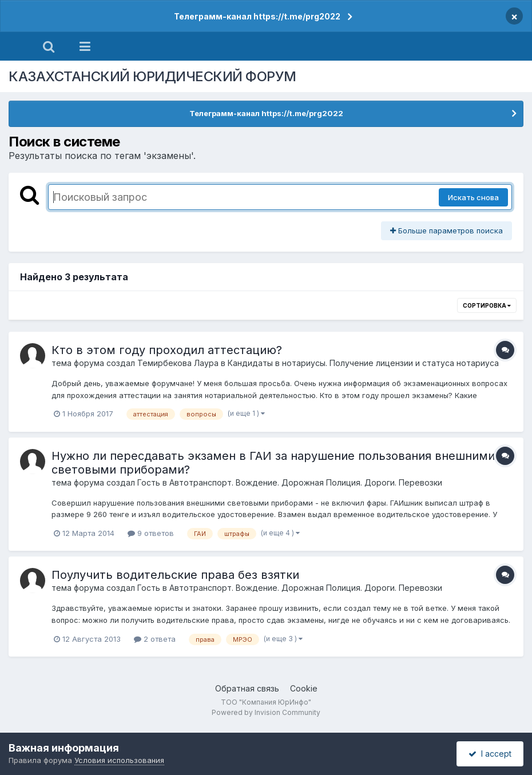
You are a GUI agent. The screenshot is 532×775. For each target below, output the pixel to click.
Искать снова (473, 197)
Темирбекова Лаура (178, 363)
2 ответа (155, 639)
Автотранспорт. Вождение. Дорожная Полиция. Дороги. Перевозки (306, 482)
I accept (490, 754)
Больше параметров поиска (446, 230)
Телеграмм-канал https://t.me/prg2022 (257, 16)
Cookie (304, 688)
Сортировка (487, 305)
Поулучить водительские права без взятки (175, 575)
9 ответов (151, 533)
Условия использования (119, 760)
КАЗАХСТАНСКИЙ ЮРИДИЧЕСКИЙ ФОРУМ (152, 76)
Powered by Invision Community (266, 712)
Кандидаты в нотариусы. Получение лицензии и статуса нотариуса (363, 363)
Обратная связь (247, 688)
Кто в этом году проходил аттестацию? (167, 350)
